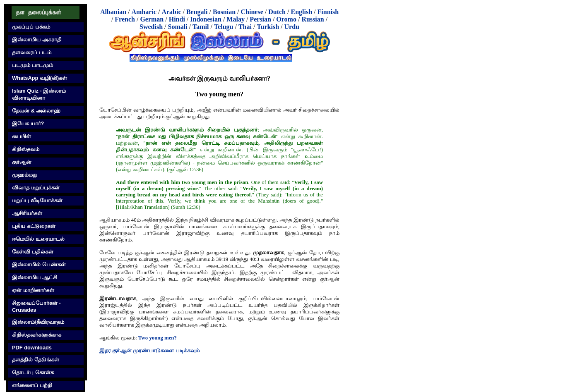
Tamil (201, 27)
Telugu (224, 27)
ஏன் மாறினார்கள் (33, 290)
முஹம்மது (25, 175)
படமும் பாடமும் (32, 65)
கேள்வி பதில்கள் (33, 252)
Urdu (292, 27)
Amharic (144, 12)
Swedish (151, 27)
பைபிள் (22, 136)
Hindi (177, 19)
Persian (260, 19)
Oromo (286, 19)
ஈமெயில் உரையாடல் (38, 239)
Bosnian (224, 12)
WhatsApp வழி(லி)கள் (40, 78)
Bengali (197, 12)
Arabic (171, 12)
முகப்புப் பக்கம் (31, 27)
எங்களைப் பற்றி (32, 385)
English (301, 12)
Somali (177, 27)
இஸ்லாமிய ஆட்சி (35, 277)
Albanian (113, 12)
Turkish (268, 27)
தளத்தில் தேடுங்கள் (36, 360)
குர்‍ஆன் (22, 162)
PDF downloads (32, 348)
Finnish (328, 12)
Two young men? (158, 338)
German (152, 19)
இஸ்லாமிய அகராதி (37, 39)
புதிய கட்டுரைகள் (34, 226)
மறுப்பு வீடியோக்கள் (37, 200)
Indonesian (206, 19)
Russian (313, 19)
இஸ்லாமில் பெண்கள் (39, 264)
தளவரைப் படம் (32, 52)
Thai (245, 27)
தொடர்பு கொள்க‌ (33, 372)
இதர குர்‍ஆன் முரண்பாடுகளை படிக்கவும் (149, 351)
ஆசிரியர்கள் (27, 213)
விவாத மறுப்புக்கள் (36, 188)
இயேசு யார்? (28, 123)
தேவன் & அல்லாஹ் (36, 111)
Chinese (252, 12)
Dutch (277, 12)
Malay (236, 19)
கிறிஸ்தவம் (26, 149)
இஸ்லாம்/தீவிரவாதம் (38, 322)
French (125, 19)
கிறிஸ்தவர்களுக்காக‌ (37, 335)
